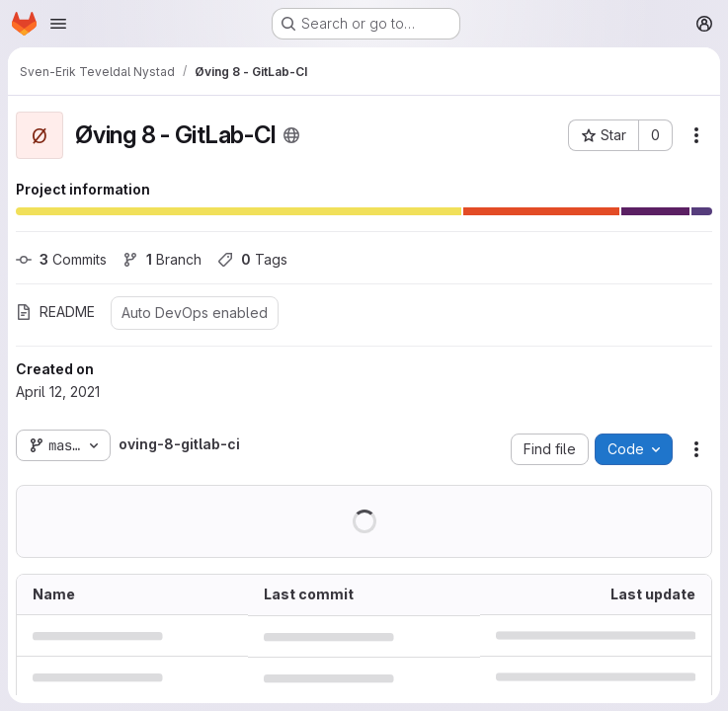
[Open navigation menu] (58, 24)
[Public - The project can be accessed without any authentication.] (291, 135)
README (55, 312)
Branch (162, 259)
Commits (61, 259)
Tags (252, 259)
